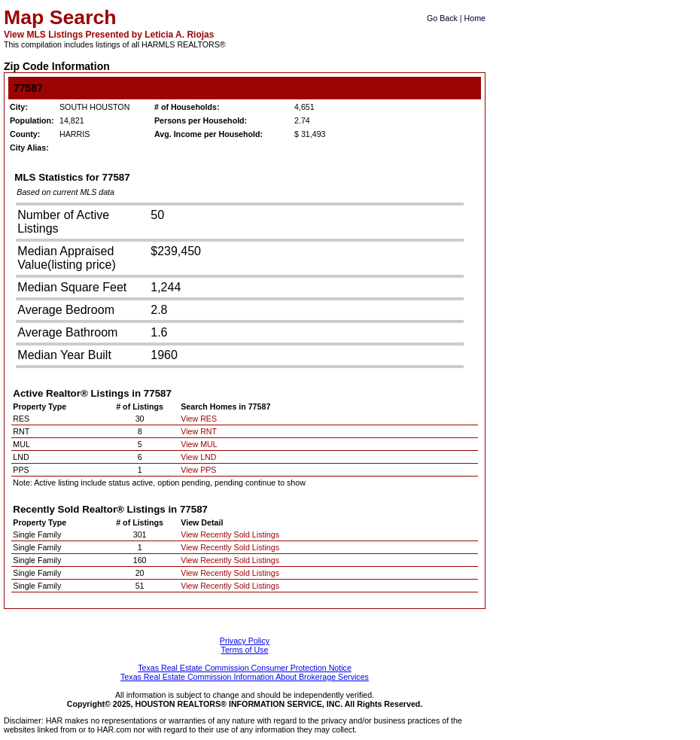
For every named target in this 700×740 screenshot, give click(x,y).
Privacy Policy (245, 641)
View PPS (198, 470)
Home (475, 18)
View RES (199, 419)
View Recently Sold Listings (230, 534)
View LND (198, 457)
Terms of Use (245, 650)
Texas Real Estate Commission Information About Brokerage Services (245, 677)
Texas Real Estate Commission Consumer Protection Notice (245, 668)
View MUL (199, 444)
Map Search (60, 17)
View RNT (199, 431)
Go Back (442, 18)
